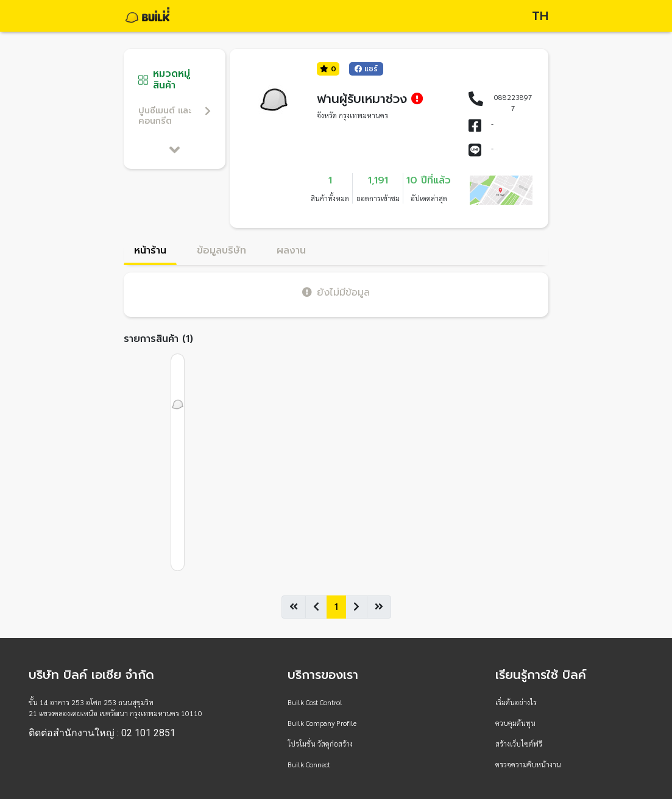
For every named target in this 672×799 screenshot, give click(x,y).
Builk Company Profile (322, 723)
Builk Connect (309, 764)
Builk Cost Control (315, 702)
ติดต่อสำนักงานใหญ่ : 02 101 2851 (102, 733)
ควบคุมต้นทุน (515, 723)
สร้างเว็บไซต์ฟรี (519, 744)
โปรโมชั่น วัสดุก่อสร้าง (320, 744)
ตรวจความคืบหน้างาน (528, 764)
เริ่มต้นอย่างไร (516, 702)
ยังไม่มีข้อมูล (336, 292)
